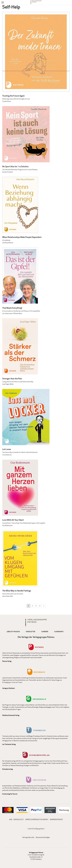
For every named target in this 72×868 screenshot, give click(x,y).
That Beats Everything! (12, 308)
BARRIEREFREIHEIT (56, 819)
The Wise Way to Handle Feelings (17, 591)
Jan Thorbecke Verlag (9, 744)
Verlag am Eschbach (8, 688)
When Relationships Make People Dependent (22, 237)
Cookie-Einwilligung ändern (36, 829)
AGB (11, 819)
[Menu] (3, 3)
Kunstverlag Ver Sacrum (10, 794)
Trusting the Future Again (13, 96)
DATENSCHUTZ (19, 819)
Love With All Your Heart (13, 520)
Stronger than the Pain (12, 379)
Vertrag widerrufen (28, 837)
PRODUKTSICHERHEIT (41, 819)
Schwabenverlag (7, 769)
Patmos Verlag (7, 661)
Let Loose (7, 449)
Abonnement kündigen (43, 837)
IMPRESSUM (29, 819)
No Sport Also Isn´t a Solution (15, 166)
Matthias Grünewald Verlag (11, 715)
